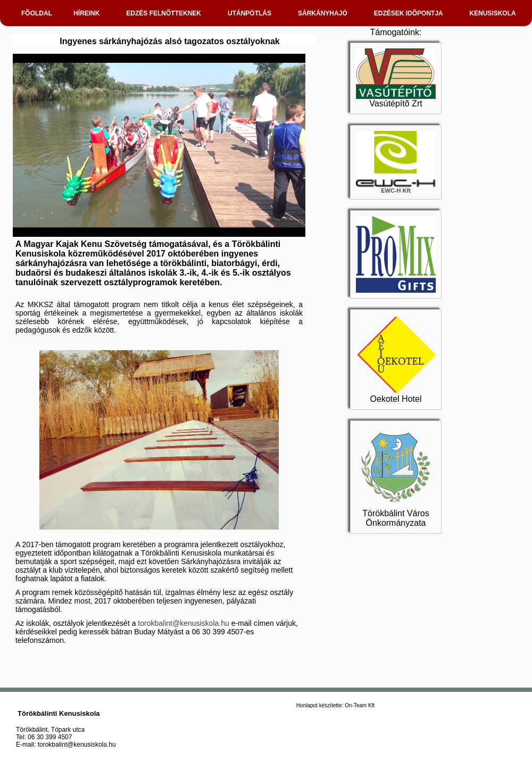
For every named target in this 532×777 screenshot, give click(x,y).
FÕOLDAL (37, 13)
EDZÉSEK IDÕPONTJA (411, 13)
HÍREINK (89, 13)
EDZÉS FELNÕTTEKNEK (166, 13)
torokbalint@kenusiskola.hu (183, 623)
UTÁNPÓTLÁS (252, 13)
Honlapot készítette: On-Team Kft (335, 705)
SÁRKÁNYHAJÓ (325, 13)
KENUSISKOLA (495, 13)
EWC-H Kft (396, 188)
